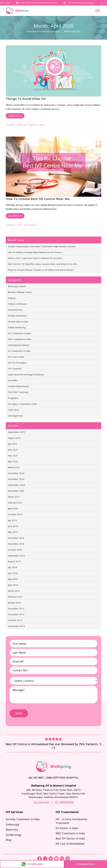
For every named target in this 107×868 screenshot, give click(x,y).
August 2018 (14, 561)
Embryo (12, 298)
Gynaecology (14, 835)
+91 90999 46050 (32, 864)
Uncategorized (15, 416)
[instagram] (62, 860)
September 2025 (16, 432)
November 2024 (16, 479)
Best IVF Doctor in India (70, 838)
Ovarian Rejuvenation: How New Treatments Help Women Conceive (42, 246)
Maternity (12, 830)
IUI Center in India (67, 828)
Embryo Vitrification (18, 304)
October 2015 (15, 620)
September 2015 (16, 626)
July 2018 (12, 567)
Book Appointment (86, 864)
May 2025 (13, 456)
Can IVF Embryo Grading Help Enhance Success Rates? (35, 252)
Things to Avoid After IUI (26, 99)
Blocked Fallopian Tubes (20, 292)
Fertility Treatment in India (23, 819)
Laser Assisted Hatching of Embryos (26, 374)
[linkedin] (51, 860)
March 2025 (14, 467)
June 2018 (13, 573)
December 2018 (16, 538)
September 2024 (16, 485)
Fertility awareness (17, 316)
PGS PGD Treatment (18, 392)
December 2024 (16, 473)
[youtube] (57, 860)
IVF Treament (30, 225)
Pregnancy (13, 398)
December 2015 (16, 608)
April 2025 (13, 461)
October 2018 (15, 550)
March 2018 (14, 591)
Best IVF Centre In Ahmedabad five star (33, 744)
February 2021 (15, 503)
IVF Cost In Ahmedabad (70, 844)
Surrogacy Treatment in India (22, 404)
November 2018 (16, 544)
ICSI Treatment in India (19, 333)
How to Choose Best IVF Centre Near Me (38, 199)
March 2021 (14, 497)
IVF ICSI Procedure (17, 363)
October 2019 (15, 514)
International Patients (19, 345)
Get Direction (41, 802)
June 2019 (13, 526)
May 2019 (13, 532)
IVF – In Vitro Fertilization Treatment (71, 821)
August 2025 (14, 438)
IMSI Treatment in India (20, 339)
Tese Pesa (13, 410)
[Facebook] (40, 860)
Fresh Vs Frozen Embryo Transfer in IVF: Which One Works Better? (41, 270)
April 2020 (13, 508)
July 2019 (12, 520)
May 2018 (13, 579)
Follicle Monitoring (17, 327)
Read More (15, 116)
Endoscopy (12, 824)
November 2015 (16, 614)
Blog (9, 840)
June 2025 (13, 450)
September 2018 (16, 556)
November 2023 (16, 491)
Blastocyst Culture (17, 286)
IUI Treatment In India (34, 125)
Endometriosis (15, 310)
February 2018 (15, 597)
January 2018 (14, 603)
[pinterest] (68, 860)
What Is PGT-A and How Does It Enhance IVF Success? (35, 258)
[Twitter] (45, 860)
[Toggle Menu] (98, 11)
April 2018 (13, 585)
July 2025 (12, 444)
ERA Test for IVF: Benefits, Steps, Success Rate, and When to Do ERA (42, 264)
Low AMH (13, 380)
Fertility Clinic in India (18, 322)
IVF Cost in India (16, 357)
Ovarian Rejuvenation (18, 386)
